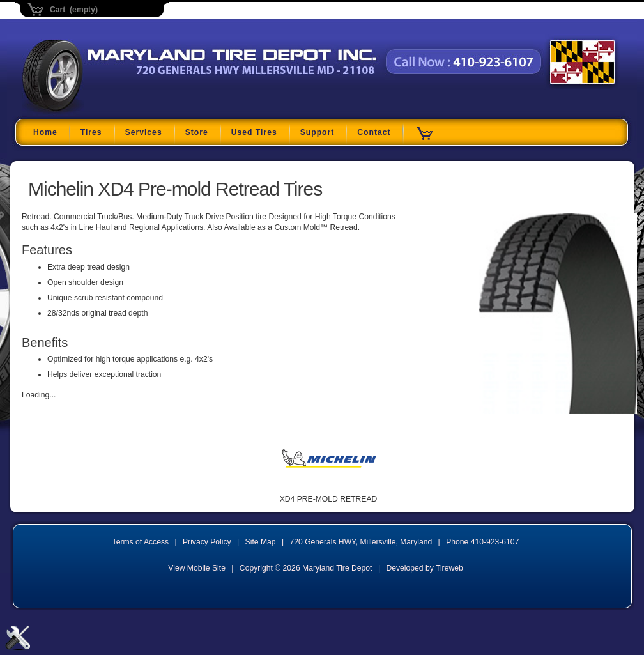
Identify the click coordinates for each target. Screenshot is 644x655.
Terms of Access (141, 542)
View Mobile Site (197, 568)
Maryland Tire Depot (103, 112)
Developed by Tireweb (424, 568)
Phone (482, 542)
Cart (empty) (74, 10)
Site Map (261, 542)
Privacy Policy (207, 542)
